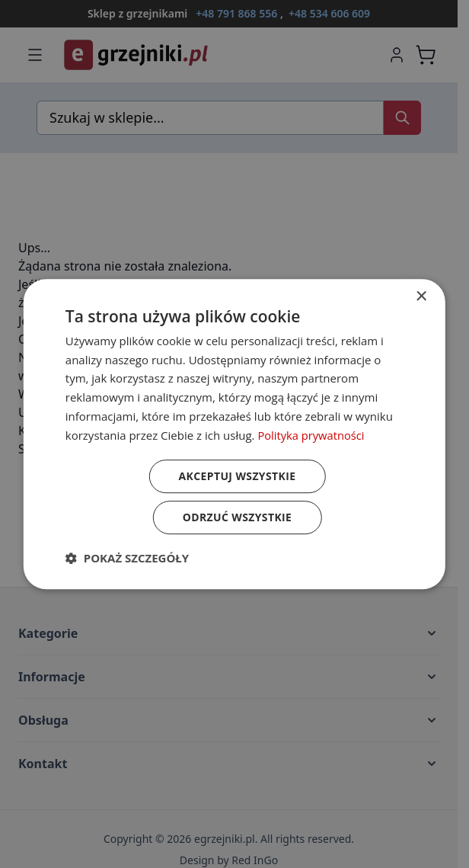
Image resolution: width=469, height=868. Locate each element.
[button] (127, 558)
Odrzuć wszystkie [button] (237, 517)
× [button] (421, 297)
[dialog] (234, 434)
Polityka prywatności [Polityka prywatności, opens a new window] (312, 435)
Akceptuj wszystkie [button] (237, 476)
